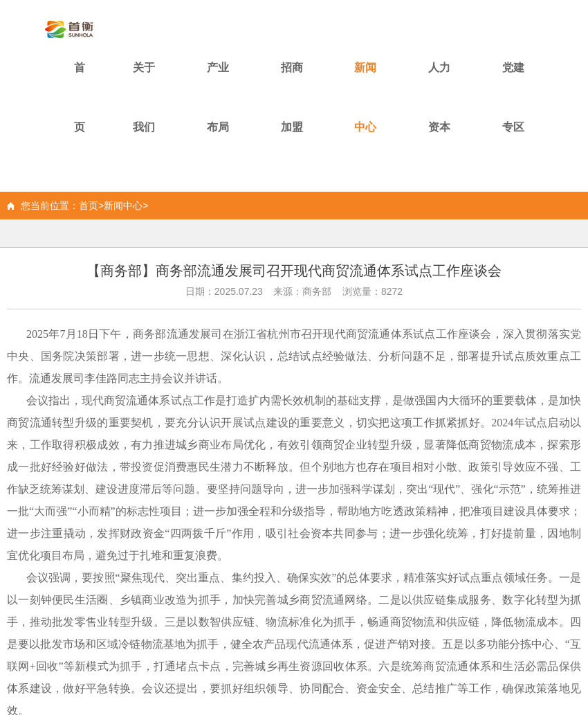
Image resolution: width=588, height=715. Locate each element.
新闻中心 (365, 97)
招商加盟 (292, 97)
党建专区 (513, 97)
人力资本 (439, 97)
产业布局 (218, 97)
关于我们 (144, 97)
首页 (80, 97)
